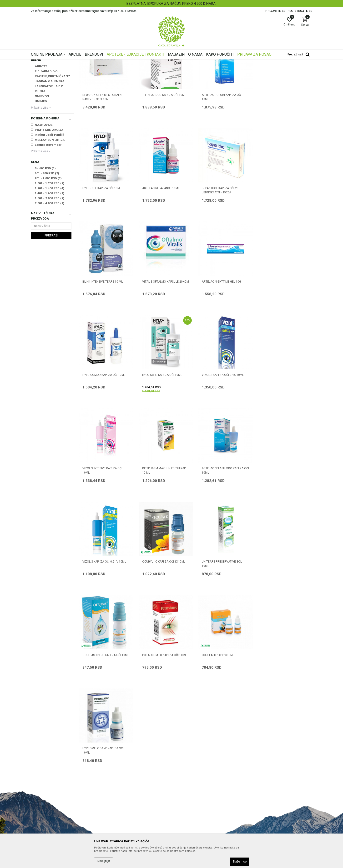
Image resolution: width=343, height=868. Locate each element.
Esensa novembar (48, 204)
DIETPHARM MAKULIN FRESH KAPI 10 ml (164, 436)
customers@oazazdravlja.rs (52, 791)
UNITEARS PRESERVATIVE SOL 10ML (162, 529)
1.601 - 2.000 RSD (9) (50, 258)
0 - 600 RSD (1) (45, 228)
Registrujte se (300, 11)
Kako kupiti (182, 769)
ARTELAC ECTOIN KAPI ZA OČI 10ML (221, 156)
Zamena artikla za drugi (192, 795)
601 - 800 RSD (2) (47, 233)
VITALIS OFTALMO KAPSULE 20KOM (284, 247)
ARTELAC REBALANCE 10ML (101, 247)
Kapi (37, 85)
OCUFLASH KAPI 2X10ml (99, 620)
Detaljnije (104, 861)
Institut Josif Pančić (50, 194)
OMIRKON (42, 156)
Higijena (38, 90)
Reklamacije (183, 802)
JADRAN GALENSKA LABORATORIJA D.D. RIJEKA (50, 146)
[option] (171, 4)
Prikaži (251, 70)
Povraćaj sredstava (188, 809)
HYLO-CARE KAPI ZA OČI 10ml (221, 341)
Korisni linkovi (112, 782)
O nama (108, 755)
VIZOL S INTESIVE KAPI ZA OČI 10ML (102, 436)
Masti (37, 100)
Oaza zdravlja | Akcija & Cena (50, 63)
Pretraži (51, 295)
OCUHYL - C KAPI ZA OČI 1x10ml (104, 527)
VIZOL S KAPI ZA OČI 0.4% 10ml (282, 341)
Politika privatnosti (188, 762)
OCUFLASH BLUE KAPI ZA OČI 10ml (225, 527)
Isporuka (180, 789)
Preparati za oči (136, 63)
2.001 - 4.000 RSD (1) (50, 263)
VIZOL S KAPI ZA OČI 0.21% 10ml (283, 434)
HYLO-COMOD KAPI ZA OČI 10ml (163, 341)
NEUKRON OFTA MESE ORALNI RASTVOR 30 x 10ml (102, 156)
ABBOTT (41, 126)
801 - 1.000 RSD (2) (48, 238)
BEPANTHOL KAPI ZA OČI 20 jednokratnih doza (160, 250)
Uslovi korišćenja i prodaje (193, 755)
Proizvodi (79, 63)
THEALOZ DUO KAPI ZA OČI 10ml (164, 154)
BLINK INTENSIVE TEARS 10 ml (222, 247)
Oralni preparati (43, 95)
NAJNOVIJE (44, 184)
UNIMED (41, 161)
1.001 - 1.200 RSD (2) (50, 243)
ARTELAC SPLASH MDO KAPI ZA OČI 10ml (225, 436)
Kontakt (108, 769)
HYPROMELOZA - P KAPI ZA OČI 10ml (163, 623)
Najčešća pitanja (115, 775)
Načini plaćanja (185, 775)
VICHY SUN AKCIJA (49, 189)
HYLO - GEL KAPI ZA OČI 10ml (280, 154)
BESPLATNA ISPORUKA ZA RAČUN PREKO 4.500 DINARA (171, 4)
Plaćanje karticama (188, 782)
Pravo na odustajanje (190, 815)
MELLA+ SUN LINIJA (50, 199)
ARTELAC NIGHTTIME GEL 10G (102, 341)
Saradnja (109, 762)
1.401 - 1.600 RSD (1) (50, 253)
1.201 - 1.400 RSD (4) (50, 248)
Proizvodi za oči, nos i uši (105, 63)
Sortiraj (210, 70)
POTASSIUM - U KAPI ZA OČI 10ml (283, 527)
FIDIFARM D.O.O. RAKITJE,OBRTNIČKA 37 (52, 133)
